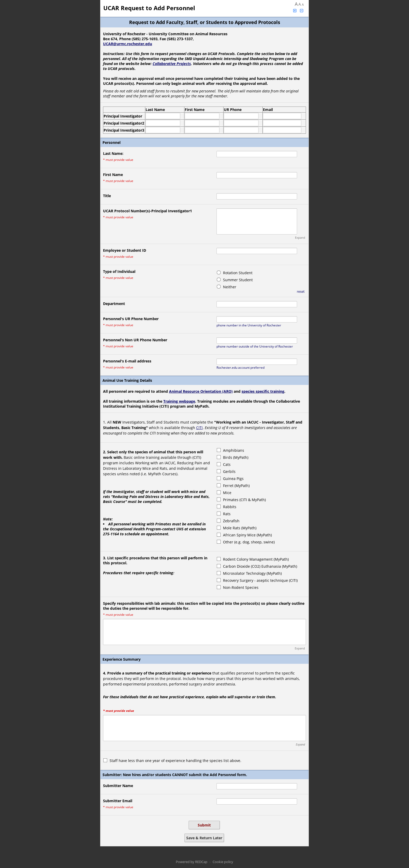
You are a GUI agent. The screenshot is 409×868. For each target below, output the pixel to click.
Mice (227, 493)
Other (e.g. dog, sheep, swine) (249, 542)
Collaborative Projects (172, 64)
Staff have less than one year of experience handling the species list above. (175, 761)
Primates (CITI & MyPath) (244, 500)
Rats (227, 514)
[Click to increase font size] (295, 11)
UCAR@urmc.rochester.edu (128, 44)
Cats (227, 464)
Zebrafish (231, 521)
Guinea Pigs (233, 479)
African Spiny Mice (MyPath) (247, 535)
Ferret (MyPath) (236, 486)
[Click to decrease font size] (302, 11)
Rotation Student (238, 273)
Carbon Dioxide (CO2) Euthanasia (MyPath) (260, 566)
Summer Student (238, 280)
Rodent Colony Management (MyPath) (256, 559)
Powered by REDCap (192, 862)
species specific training (263, 391)
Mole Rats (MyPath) (240, 528)
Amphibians (234, 450)
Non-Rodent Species (241, 587)
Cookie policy (223, 862)
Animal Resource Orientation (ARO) (201, 391)
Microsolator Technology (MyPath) (252, 573)
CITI (199, 428)
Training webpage (179, 401)
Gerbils (229, 471)
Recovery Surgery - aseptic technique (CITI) (260, 580)
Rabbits (230, 507)
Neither (230, 287)
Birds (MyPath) (236, 457)
